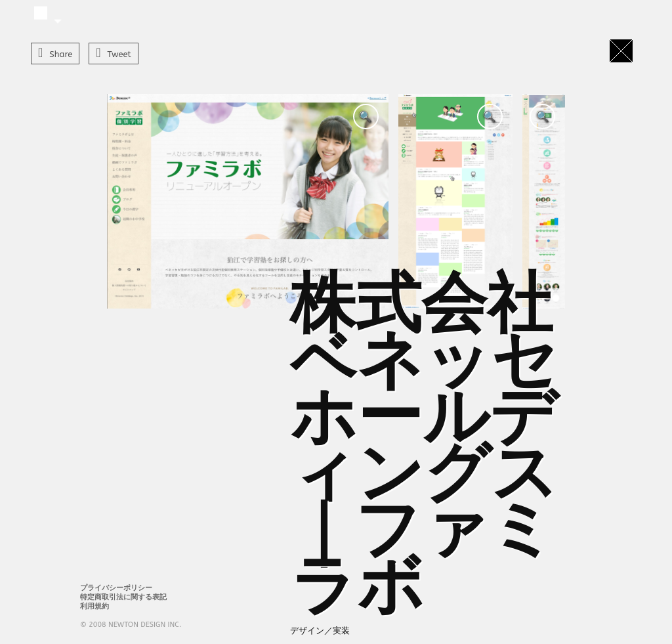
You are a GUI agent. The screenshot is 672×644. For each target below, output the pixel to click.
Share (61, 54)
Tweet (119, 54)
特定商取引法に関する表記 (123, 597)
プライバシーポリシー (116, 588)
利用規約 (94, 606)
